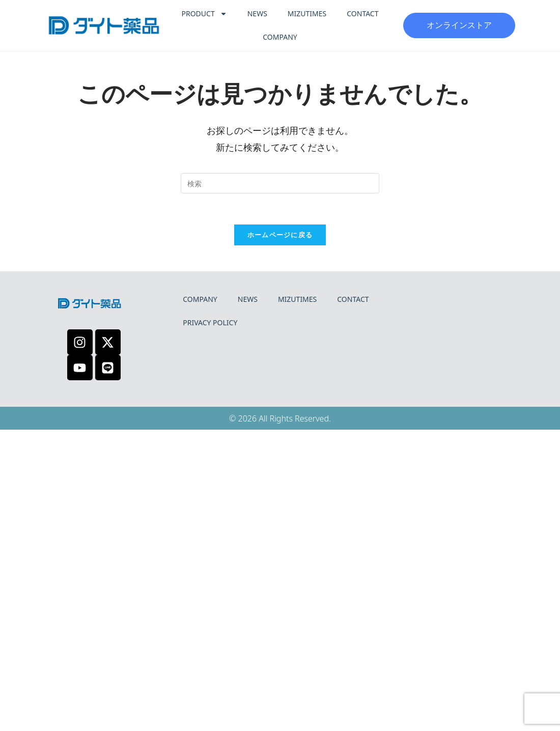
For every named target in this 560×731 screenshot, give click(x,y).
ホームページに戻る (280, 235)
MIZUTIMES (307, 13)
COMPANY (280, 37)
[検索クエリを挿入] (280, 183)
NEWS (257, 13)
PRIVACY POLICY (210, 322)
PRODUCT (204, 14)
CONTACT (362, 13)
